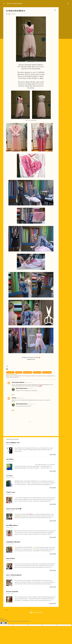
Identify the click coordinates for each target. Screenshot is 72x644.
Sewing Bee (19, 372)
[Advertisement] (64, 28)
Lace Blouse (10, 459)
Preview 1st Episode (12, 592)
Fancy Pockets (11, 558)
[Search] (68, 4)
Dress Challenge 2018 (13, 443)
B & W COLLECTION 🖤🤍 (14, 509)
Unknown (14, 398)
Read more (53, 455)
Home (6, 610)
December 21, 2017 (29, 382)
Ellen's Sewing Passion (14, 3)
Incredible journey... (12, 525)
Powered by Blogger (36, 612)
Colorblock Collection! (13, 542)
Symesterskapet (28, 372)
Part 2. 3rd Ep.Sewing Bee (14, 575)
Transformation (37, 372)
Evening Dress (10, 372)
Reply (13, 395)
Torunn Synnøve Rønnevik (18, 382)
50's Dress (9, 476)
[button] (55, 10)
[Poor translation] (5, 623)
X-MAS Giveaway (47, 372)
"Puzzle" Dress (11, 492)
